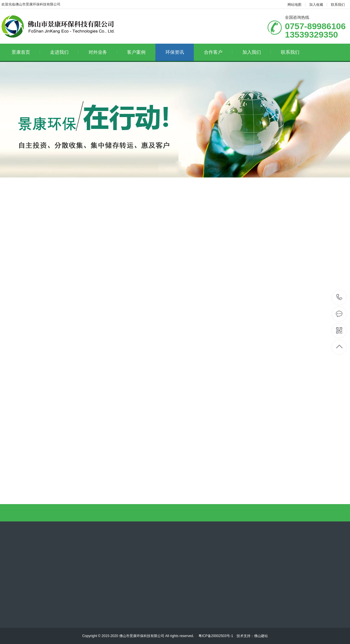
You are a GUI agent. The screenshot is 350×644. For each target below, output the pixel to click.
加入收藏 (316, 5)
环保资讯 (175, 52)
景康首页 (26, 52)
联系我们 (338, 5)
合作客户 (218, 52)
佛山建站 (261, 636)
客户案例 (141, 52)
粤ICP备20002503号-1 (215, 636)
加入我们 (257, 52)
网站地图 (294, 5)
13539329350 (339, 297)
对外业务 (103, 52)
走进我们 (64, 52)
